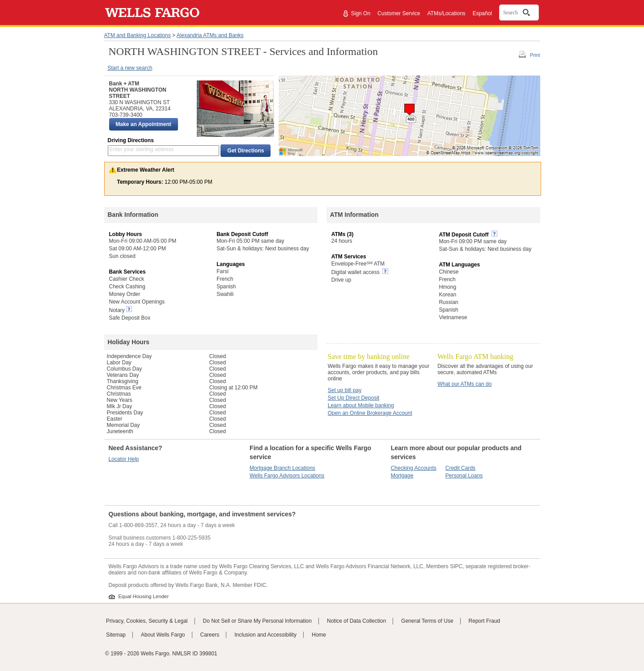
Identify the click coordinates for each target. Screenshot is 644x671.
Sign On (361, 13)
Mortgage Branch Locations (282, 468)
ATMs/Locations (446, 13)
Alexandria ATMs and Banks (210, 35)
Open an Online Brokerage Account (370, 413)
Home (319, 635)
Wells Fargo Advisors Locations (287, 476)
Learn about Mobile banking (361, 405)
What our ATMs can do (464, 384)
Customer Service (399, 13)
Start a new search (130, 68)
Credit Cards (460, 468)
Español (482, 13)
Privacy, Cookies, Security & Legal (147, 621)
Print (535, 55)
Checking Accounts (414, 468)
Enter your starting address (142, 149)
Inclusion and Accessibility (265, 635)
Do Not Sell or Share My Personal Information (257, 621)
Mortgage (402, 476)
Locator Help (124, 459)
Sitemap (116, 635)
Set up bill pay (345, 390)
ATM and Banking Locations (138, 35)
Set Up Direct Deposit (354, 398)
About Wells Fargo (163, 635)
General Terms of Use (427, 621)
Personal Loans (464, 476)
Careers (210, 635)
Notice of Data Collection (356, 621)
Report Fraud (485, 621)
